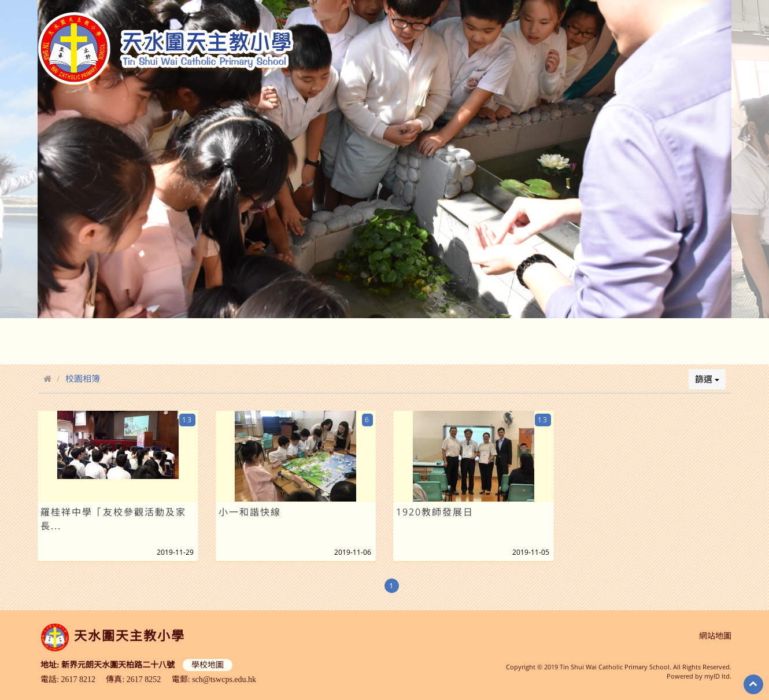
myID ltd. (718, 676)
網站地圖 (715, 636)
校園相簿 (83, 378)
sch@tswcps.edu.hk (224, 679)
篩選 (707, 379)
